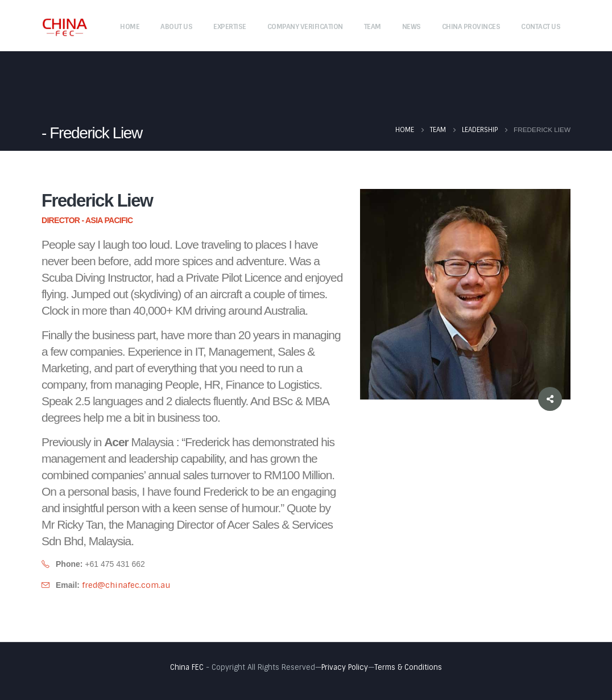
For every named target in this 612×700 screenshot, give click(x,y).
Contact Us (541, 27)
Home (130, 27)
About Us (176, 27)
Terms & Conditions (408, 667)
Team (373, 27)
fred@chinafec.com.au (126, 585)
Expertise (230, 27)
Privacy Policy (345, 667)
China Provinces (471, 27)
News (412, 27)
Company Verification (305, 27)
